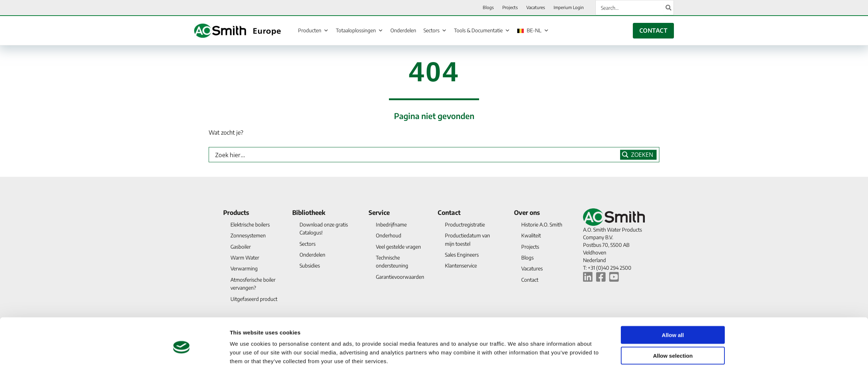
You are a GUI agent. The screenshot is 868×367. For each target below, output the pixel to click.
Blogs (527, 258)
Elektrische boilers (250, 225)
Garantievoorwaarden (400, 277)
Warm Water (245, 258)
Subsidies (310, 266)
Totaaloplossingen (359, 30)
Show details (516, 353)
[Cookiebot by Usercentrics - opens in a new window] (182, 353)
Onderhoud (389, 235)
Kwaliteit (531, 235)
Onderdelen (403, 30)
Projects (530, 247)
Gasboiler (241, 247)
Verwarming (244, 268)
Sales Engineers (462, 255)
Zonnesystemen (248, 235)
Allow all (673, 303)
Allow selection (673, 324)
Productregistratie (465, 225)
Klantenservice (461, 266)
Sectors (435, 30)
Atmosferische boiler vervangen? (253, 284)
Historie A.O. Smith (542, 225)
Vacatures (532, 268)
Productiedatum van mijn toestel (467, 239)
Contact (449, 212)
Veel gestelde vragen (398, 247)
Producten (313, 30)
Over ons (527, 212)
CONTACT (653, 30)
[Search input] (416, 155)
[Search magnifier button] (638, 155)
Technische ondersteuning (392, 262)
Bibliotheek (309, 212)
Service (379, 212)
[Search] (669, 8)
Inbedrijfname (391, 225)
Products (236, 212)
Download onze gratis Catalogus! (324, 229)
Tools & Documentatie (482, 30)
